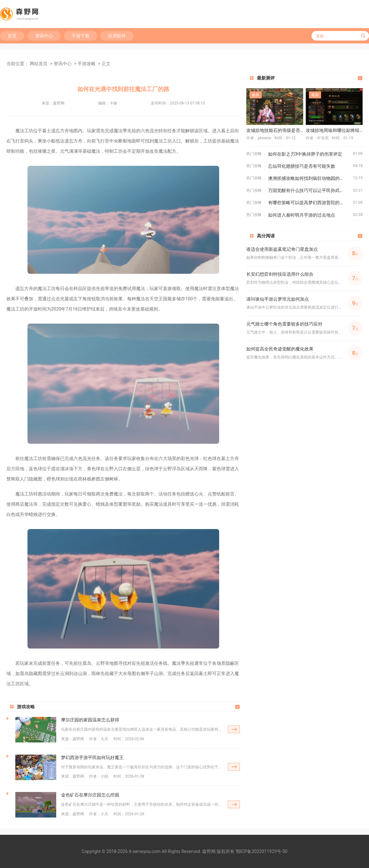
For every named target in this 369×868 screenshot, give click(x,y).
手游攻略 (87, 64)
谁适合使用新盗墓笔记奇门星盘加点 (282, 249)
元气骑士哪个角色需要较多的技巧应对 (284, 324)
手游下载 (81, 36)
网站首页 (39, 64)
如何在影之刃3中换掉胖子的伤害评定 (305, 154)
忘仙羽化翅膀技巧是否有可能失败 (302, 166)
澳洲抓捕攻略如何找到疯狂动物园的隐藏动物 (311, 178)
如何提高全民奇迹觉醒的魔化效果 (280, 349)
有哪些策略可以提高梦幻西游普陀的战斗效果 (311, 203)
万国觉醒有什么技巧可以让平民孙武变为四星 (311, 190)
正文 (106, 64)
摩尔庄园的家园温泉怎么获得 (90, 720)
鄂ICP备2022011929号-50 (262, 851)
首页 (12, 36)
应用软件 (117, 36)
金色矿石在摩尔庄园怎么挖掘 (90, 795)
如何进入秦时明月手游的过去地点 (302, 215)
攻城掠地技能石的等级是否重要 (275, 130)
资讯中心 (44, 36)
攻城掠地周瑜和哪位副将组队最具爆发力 (334, 130)
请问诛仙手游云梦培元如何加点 (278, 299)
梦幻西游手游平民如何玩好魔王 (92, 757)
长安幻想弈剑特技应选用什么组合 (280, 274)
